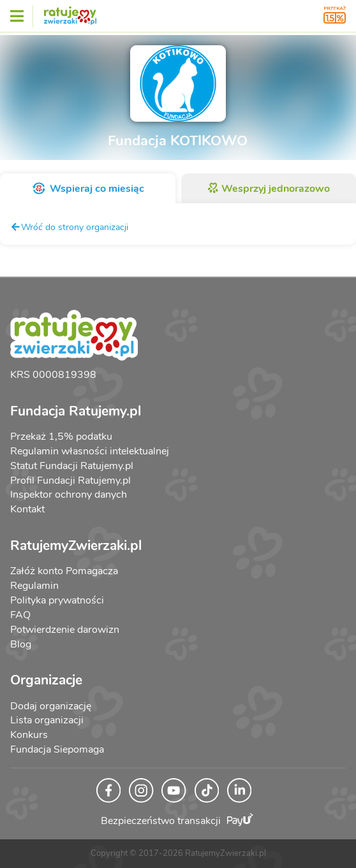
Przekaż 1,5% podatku (61, 437)
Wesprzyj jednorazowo (268, 189)
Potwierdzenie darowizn (65, 630)
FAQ (20, 615)
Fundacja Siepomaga (57, 749)
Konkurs (29, 735)
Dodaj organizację (51, 706)
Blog (21, 644)
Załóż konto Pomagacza (64, 571)
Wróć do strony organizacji (69, 227)
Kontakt (27, 509)
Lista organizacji (47, 720)
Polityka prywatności (57, 600)
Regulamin (34, 586)
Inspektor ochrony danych (69, 495)
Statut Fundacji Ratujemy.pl (72, 466)
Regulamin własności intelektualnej (90, 451)
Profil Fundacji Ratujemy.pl (70, 481)
